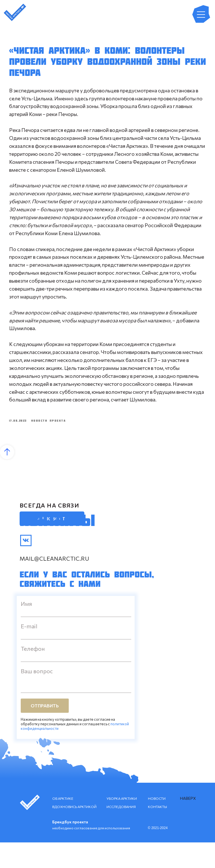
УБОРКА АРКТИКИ (122, 824)
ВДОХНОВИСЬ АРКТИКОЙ (74, 832)
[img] (26, 566)
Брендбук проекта (70, 847)
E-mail (29, 652)
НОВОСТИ (157, 824)
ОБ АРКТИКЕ (63, 824)
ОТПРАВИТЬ (45, 731)
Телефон (33, 674)
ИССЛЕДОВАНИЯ (121, 832)
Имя (26, 629)
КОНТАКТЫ (157, 832)
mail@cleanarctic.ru (54, 584)
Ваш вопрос (37, 697)
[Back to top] (7, 478)
